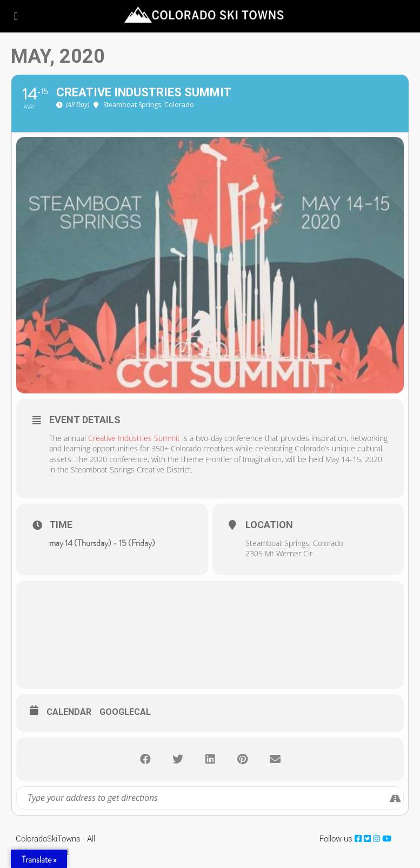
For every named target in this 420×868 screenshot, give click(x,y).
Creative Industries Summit (134, 438)
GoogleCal (125, 712)
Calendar (69, 712)
